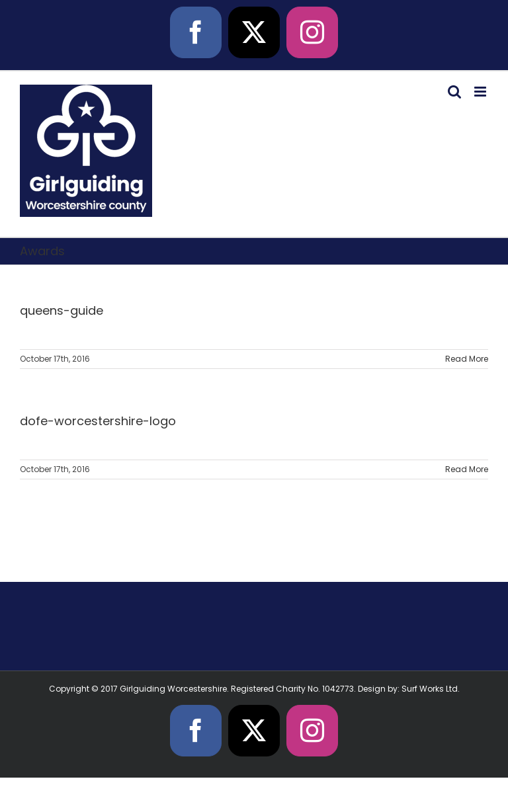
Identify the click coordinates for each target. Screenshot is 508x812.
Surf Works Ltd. (431, 689)
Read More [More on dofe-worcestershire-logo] (467, 469)
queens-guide (62, 310)
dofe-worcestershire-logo (98, 421)
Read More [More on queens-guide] (467, 359)
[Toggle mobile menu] (481, 92)
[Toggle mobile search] (454, 92)
